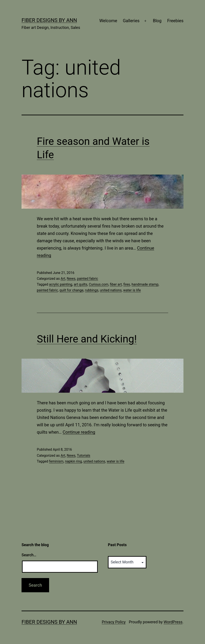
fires (127, 284)
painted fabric (87, 279)
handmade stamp (145, 284)
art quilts (81, 284)
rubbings (92, 290)
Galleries (131, 21)
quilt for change (71, 290)
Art (63, 279)
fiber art (116, 284)
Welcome (108, 21)
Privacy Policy (114, 622)
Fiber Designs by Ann (49, 20)
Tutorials (84, 456)
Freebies (175, 21)
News (71, 279)
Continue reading (79, 432)
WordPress (173, 622)
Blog (157, 21)
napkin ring (73, 461)
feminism (56, 461)
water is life (132, 290)
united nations (111, 290)
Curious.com (99, 284)
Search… (29, 555)
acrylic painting (61, 284)
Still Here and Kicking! (87, 339)
